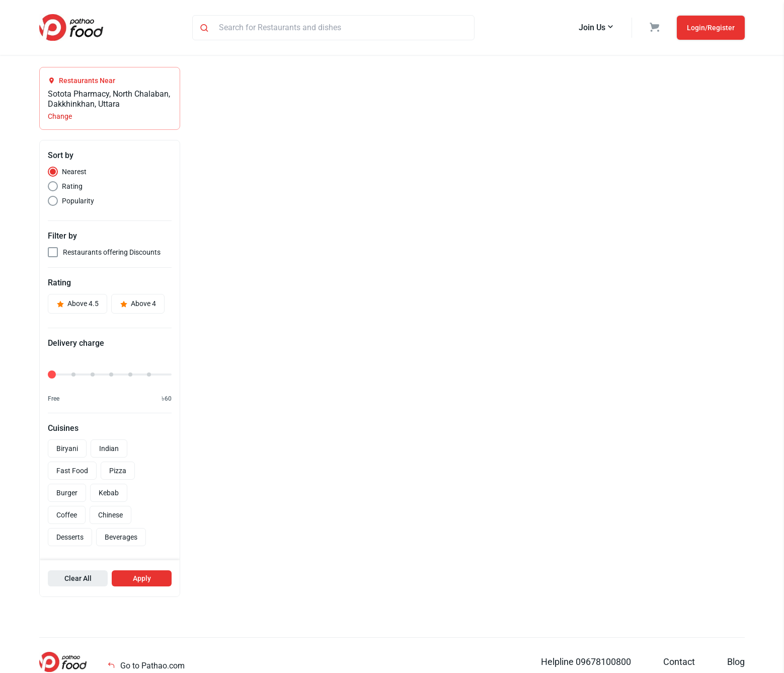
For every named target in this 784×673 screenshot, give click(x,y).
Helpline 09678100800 (586, 662)
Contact (679, 662)
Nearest (74, 172)
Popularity (78, 201)
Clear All (78, 578)
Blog (736, 662)
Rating (72, 186)
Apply (142, 578)
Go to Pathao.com (146, 666)
